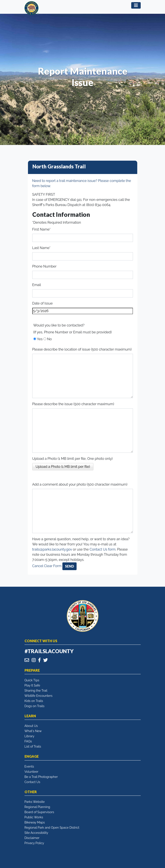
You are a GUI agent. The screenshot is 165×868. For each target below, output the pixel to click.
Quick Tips (32, 680)
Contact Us (32, 782)
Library (29, 736)
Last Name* (41, 248)
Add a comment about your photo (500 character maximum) (80, 484)
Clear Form (53, 566)
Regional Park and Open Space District (52, 827)
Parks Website (35, 802)
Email (37, 285)
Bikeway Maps (35, 822)
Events (29, 766)
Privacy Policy (34, 843)
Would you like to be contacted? (59, 325)
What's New (33, 731)
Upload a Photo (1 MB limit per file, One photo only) (72, 459)
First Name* (42, 229)
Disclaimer (32, 838)
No (49, 339)
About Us (31, 726)
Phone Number (44, 266)
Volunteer (32, 772)
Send (69, 566)
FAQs (28, 741)
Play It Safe (32, 685)
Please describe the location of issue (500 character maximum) (82, 349)
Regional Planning (37, 807)
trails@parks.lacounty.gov (52, 549)
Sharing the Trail (36, 690)
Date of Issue (42, 303)
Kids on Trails (34, 701)
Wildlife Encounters (39, 696)
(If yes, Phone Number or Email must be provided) (73, 332)
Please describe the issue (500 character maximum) (73, 404)
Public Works (34, 817)
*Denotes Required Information (57, 222)
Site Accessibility (36, 833)
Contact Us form (103, 549)
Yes (40, 339)
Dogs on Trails (35, 706)
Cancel (38, 566)
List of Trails (33, 746)
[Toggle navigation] (136, 5)
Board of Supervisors (39, 812)
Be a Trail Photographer (41, 777)
